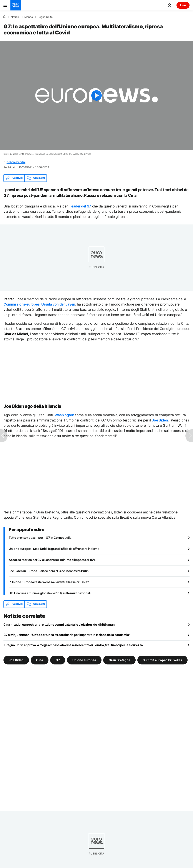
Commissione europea (22, 304)
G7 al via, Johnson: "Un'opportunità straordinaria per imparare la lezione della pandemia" (67, 635)
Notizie (15, 17)
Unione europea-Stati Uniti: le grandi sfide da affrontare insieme (54, 549)
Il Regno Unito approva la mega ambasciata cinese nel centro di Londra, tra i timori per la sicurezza (73, 645)
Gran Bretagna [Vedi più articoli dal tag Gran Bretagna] (119, 660)
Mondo (29, 17)
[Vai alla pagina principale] (16, 5)
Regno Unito (45, 17)
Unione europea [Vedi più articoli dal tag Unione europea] (84, 660)
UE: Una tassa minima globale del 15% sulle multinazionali (50, 593)
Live (183, 5)
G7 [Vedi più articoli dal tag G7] (58, 660)
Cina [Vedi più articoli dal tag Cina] (40, 660)
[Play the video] (96, 95)
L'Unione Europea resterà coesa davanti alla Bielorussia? (49, 582)
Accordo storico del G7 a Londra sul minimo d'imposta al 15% (52, 560)
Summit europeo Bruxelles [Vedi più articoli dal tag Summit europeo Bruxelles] (162, 660)
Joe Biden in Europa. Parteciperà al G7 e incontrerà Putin (49, 571)
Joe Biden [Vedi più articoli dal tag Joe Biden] (16, 660)
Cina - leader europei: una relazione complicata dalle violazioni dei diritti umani (59, 624)
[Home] (5, 17)
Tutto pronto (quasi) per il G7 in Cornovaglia (40, 538)
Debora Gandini (16, 162)
